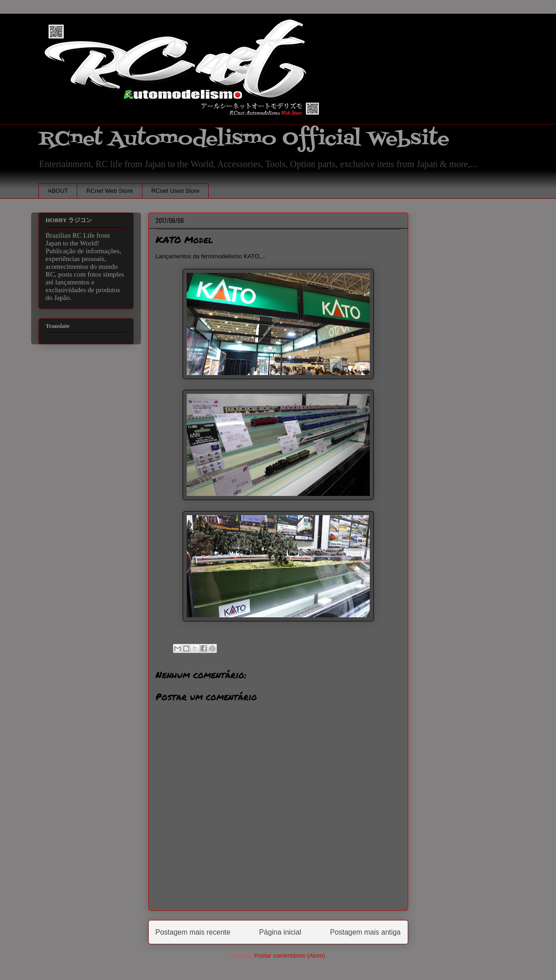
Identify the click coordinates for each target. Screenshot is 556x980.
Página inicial (280, 932)
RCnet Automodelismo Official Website (244, 139)
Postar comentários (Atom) (289, 955)
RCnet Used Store (175, 191)
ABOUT (58, 191)
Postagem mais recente (193, 932)
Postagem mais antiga (365, 932)
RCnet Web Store (110, 191)
